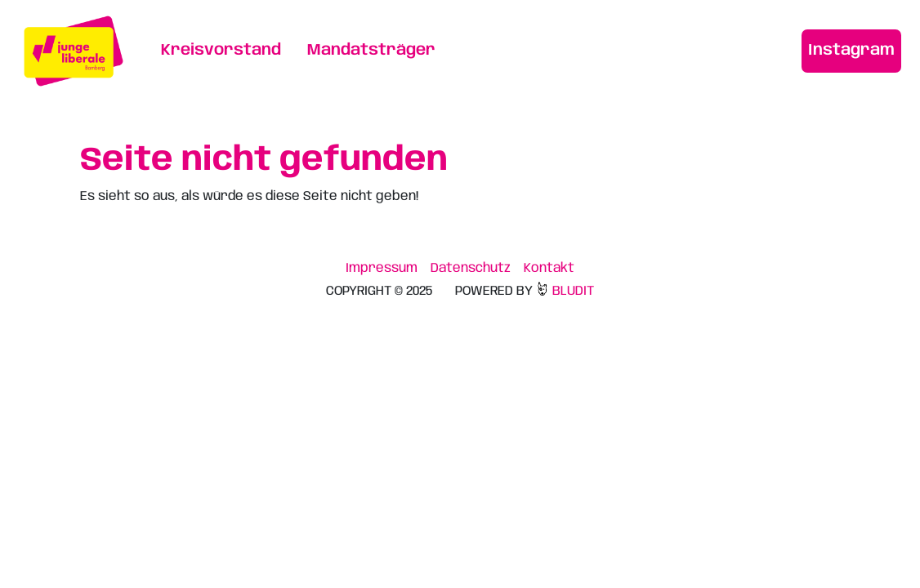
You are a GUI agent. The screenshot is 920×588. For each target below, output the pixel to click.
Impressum (382, 268)
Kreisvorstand (221, 51)
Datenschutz (471, 268)
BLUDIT (565, 291)
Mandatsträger (371, 51)
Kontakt (549, 268)
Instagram (851, 51)
